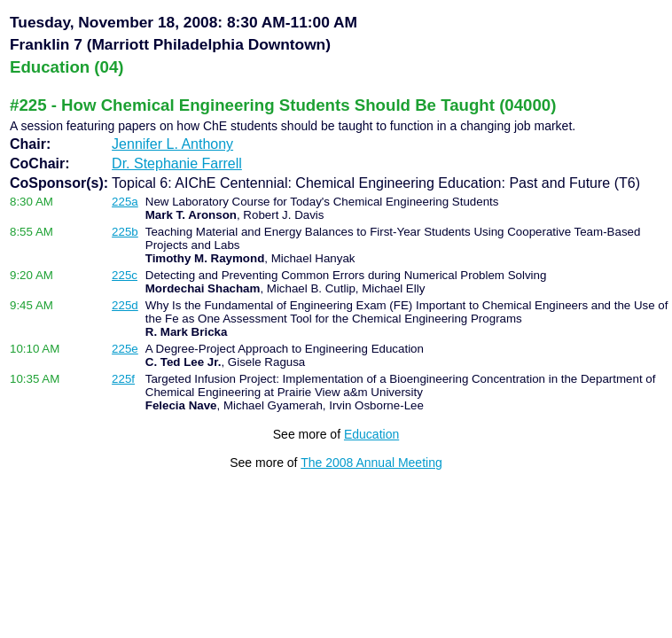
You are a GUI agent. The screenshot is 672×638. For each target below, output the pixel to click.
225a (125, 202)
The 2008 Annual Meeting (371, 463)
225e (125, 349)
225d (125, 305)
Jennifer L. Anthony (172, 144)
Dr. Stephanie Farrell (177, 163)
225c (125, 275)
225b (125, 232)
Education (371, 434)
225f (123, 379)
